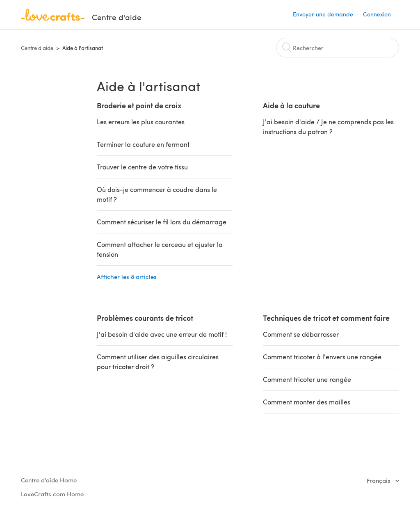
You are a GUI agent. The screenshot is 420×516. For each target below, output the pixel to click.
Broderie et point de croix (139, 105)
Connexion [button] (377, 14)
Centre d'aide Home (49, 480)
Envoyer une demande (323, 14)
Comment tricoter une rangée (307, 379)
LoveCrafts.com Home (52, 494)
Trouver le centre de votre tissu (142, 167)
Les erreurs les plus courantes (141, 122)
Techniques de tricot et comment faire (326, 318)
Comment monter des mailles (307, 402)
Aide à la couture (291, 105)
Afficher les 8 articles (127, 276)
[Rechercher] (338, 48)
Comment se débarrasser (301, 334)
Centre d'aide (37, 48)
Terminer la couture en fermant (143, 144)
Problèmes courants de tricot (145, 318)
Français (379, 480)
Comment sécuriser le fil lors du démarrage (162, 222)
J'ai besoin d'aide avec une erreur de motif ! (162, 334)
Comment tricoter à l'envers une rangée (322, 357)
